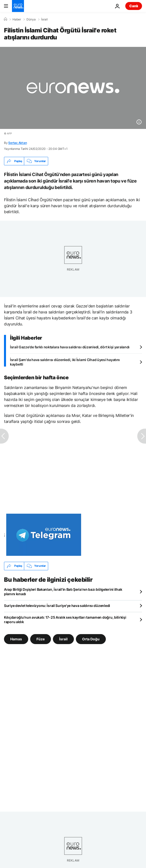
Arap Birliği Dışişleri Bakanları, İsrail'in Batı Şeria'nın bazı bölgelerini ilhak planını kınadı (63, 592)
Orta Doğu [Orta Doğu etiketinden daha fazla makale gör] (91, 639)
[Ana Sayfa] (5, 19)
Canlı (134, 6)
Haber (17, 19)
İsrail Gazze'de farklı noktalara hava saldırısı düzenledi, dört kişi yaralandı (70, 347)
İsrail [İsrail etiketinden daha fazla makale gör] (63, 639)
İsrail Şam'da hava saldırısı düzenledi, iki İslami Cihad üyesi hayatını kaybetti (65, 362)
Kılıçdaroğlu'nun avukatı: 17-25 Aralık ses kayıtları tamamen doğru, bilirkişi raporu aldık (65, 620)
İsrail (44, 19)
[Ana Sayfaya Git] (18, 6)
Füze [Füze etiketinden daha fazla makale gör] (41, 639)
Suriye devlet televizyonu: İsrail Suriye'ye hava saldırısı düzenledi (57, 606)
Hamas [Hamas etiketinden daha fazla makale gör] (16, 639)
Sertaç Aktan (17, 143)
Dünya (31, 19)
